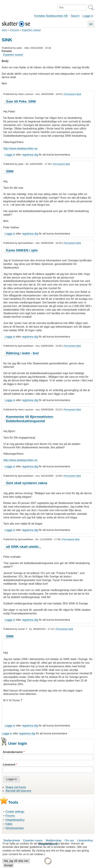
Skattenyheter (12, 840)
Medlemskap (54, 840)
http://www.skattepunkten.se (20, 148)
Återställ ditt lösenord (18, 791)
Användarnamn (13, 752)
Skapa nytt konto (16, 787)
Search (75, 16)
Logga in (88, 16)
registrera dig (30, 155)
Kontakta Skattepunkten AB (51, 16)
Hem (4, 30)
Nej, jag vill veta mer (16, 863)
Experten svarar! (31, 30)
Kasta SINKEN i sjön (22, 250)
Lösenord (9, 765)
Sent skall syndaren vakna (27, 483)
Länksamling (85, 840)
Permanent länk (73, 94)
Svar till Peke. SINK (21, 101)
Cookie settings (15, 812)
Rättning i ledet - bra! (22, 353)
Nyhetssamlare (15, 828)
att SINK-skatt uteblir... (24, 547)
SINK (10, 171)
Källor (9, 824)
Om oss (69, 840)
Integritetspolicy (15, 820)
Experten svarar (33, 840)
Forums (15, 30)
